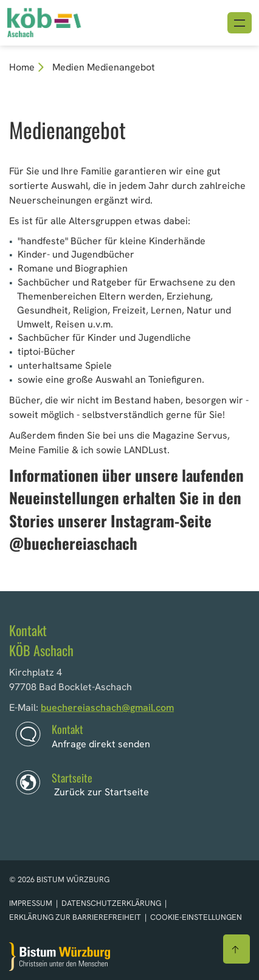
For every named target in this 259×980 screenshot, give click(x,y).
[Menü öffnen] (240, 23)
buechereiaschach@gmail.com (107, 708)
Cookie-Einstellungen (196, 917)
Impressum (32, 903)
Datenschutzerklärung (112, 903)
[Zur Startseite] (60, 957)
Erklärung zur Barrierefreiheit (75, 917)
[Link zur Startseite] (63, 22)
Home (22, 67)
